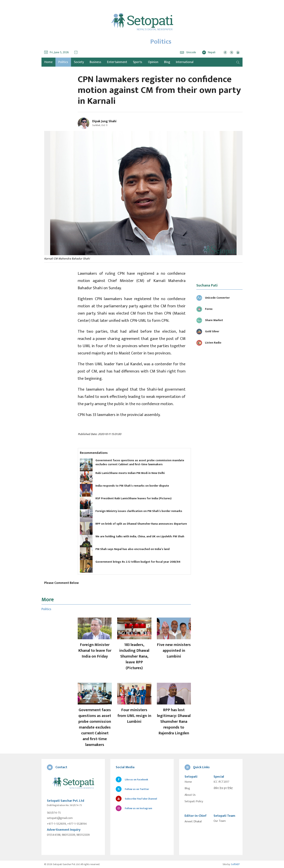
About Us (190, 795)
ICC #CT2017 (221, 782)
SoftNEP (235, 864)
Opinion (153, 62)
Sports (138, 62)
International (185, 62)
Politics (63, 62)
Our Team (220, 821)
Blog (167, 62)
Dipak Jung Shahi (104, 121)
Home (188, 782)
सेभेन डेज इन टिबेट (223, 788)
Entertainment (117, 62)
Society (79, 62)
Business (95, 62)
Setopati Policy (194, 802)
